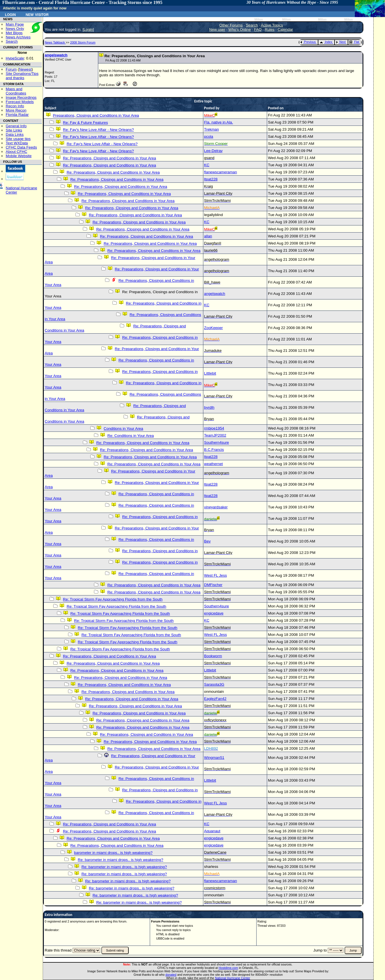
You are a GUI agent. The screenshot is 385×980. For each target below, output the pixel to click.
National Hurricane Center (233, 978)
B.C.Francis (214, 450)
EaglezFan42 (215, 699)
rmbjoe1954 (214, 428)
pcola (209, 136)
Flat (354, 42)
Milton (259, 19)
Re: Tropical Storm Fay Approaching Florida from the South (113, 599)
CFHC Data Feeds (21, 147)
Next (341, 42)
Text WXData (17, 143)
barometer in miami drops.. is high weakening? (113, 853)
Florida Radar (17, 115)
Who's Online (240, 29)
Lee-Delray (213, 151)
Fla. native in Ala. (219, 122)
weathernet (214, 464)
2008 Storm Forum (83, 42)
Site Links (14, 130)
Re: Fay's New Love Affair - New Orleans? (98, 130)
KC (207, 165)
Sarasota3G (214, 684)
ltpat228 (211, 179)
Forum (11, 69)
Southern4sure (217, 442)
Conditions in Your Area (123, 429)
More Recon (16, 110)
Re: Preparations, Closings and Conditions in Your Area (109, 158)
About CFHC (17, 152)
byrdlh (209, 407)
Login (10, 14)
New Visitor (37, 14)
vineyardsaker (216, 507)
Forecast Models (20, 102)
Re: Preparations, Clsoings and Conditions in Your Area (109, 831)
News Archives (18, 37)
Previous (308, 42)
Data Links (15, 134)
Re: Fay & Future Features (85, 123)
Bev (207, 541)
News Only (15, 29)
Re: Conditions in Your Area (131, 436)
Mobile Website (19, 156)
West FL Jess (216, 575)
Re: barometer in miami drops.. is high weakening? (120, 860)
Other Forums (231, 25)
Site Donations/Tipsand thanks (22, 76)
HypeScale (15, 58)
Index (326, 42)
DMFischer (213, 585)
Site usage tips (18, 139)
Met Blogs (14, 33)
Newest (25, 69)
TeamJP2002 (215, 435)
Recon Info (15, 106)
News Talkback (55, 42)
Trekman (212, 129)
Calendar (285, 29)
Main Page (15, 24)
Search (12, 41)
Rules (270, 29)
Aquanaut (212, 831)
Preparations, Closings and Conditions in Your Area (96, 115)
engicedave (214, 613)
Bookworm (213, 656)
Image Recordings (21, 97)
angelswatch (56, 55)
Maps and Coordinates (16, 91)
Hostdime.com (228, 968)
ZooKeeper (214, 328)
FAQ (258, 29)
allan (208, 236)
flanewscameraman (221, 172)
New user (217, 29)
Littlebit (210, 373)
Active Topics (272, 25)
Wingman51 (214, 758)
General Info (16, 126)
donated (171, 975)
